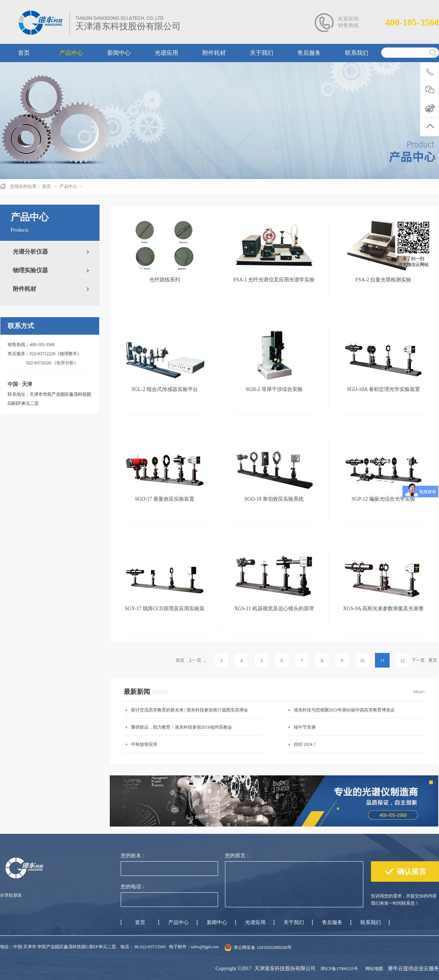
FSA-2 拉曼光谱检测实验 (384, 280)
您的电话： (134, 887)
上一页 (195, 660)
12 (402, 661)
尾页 (433, 660)
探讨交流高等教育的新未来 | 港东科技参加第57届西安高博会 (190, 710)
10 (362, 661)
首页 (180, 660)
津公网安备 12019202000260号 (262, 947)
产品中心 (68, 186)
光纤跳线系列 (165, 280)
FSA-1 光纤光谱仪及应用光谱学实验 (274, 280)
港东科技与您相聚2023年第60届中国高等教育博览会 (344, 710)
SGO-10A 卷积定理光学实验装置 (383, 389)
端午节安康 (305, 727)
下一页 (418, 660)
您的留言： (238, 856)
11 (382, 660)
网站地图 (373, 969)
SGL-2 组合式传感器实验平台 (165, 389)
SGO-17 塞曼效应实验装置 (165, 499)
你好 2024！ (305, 744)
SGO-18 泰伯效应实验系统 (274, 499)
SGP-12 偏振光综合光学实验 (383, 499)
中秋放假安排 (144, 744)
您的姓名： (134, 856)
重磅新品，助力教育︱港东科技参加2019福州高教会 (181, 727)
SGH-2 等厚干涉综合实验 (274, 389)
